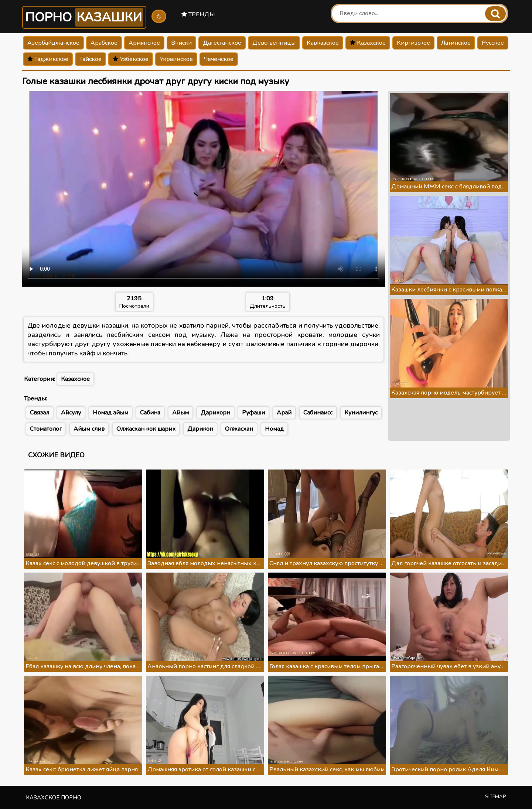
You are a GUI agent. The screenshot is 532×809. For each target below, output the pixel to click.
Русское (493, 43)
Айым (180, 413)
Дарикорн (215, 413)
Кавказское (323, 43)
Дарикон (200, 429)
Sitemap (496, 797)
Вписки (181, 43)
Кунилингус (361, 413)
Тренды (198, 14)
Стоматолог (46, 429)
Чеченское (219, 59)
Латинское (456, 43)
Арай (284, 413)
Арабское (104, 43)
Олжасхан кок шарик (146, 429)
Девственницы (274, 43)
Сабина (150, 413)
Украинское (176, 59)
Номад (274, 429)
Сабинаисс (318, 413)
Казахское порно (54, 798)
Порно (84, 17)
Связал (40, 413)
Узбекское (131, 59)
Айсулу (71, 413)
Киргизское (413, 43)
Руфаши (253, 413)
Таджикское (48, 59)
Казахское (368, 43)
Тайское (91, 59)
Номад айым (110, 413)
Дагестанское (222, 43)
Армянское (144, 43)
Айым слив (89, 429)
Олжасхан (239, 429)
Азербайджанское (53, 43)
